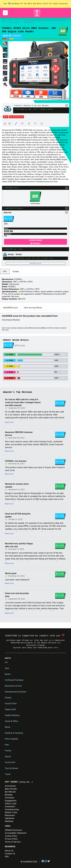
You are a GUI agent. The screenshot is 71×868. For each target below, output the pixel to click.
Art (6, 662)
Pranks (8, 751)
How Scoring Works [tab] (33, 308)
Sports (8, 756)
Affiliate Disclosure (13, 830)
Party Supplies (11, 739)
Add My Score (35, 263)
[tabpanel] (35, 289)
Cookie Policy (11, 836)
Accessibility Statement (16, 833)
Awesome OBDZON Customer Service (19, 434)
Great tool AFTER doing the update (18, 515)
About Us (9, 851)
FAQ (7, 856)
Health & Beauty (12, 715)
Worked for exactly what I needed (17, 485)
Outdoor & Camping (14, 733)
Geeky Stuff (10, 709)
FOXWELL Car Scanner (16, 461)
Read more (9, 422)
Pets (7, 745)
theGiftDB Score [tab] (10, 308)
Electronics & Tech (13, 686)
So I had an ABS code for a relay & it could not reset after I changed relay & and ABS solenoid (23, 402)
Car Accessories (14, 22)
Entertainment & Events (16, 692)
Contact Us (10, 854)
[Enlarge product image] (5, 44)
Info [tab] (5, 271)
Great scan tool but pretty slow (17, 595)
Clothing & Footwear (14, 680)
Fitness (8, 698)
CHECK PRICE (35, 242)
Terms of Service (13, 842)
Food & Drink (11, 703)
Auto (4, 22)
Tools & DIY (10, 762)
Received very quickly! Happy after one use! (19, 545)
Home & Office (12, 721)
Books (8, 674)
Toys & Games (11, 768)
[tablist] (35, 271)
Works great (11, 573)
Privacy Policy (11, 839)
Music (8, 727)
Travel (8, 774)
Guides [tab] (16, 271)
